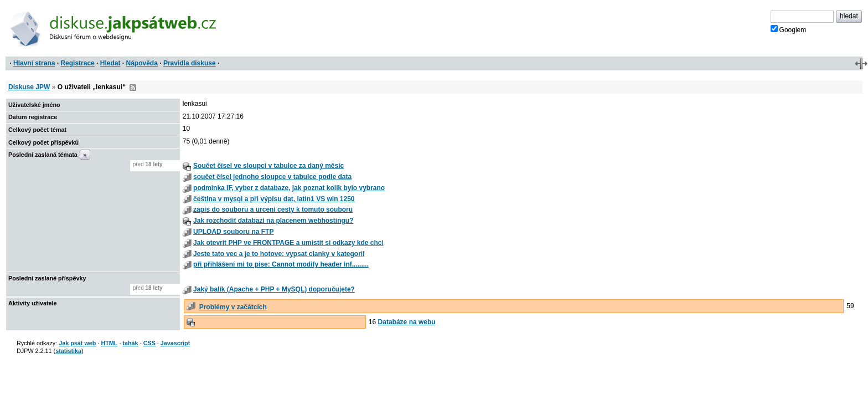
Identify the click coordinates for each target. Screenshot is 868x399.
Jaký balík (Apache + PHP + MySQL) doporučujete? (274, 289)
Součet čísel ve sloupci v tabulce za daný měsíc (268, 166)
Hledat (110, 63)
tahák (130, 343)
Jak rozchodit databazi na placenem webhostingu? (273, 221)
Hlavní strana (34, 63)
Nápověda (142, 63)
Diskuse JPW (29, 87)
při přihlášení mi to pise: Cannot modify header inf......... (281, 264)
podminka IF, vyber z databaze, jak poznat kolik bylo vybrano (289, 188)
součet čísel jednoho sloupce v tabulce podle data (272, 177)
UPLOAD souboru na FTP (233, 232)
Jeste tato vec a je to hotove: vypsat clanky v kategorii (279, 254)
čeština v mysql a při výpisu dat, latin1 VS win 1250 (274, 199)
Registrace (77, 63)
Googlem (789, 29)
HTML (109, 343)
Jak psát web (77, 343)
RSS (133, 88)
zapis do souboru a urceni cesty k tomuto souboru (273, 209)
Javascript (175, 343)
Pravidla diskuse (190, 63)
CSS (149, 343)
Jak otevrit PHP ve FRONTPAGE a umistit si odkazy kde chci (288, 243)
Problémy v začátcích (233, 307)
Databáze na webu (407, 322)
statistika (68, 351)
